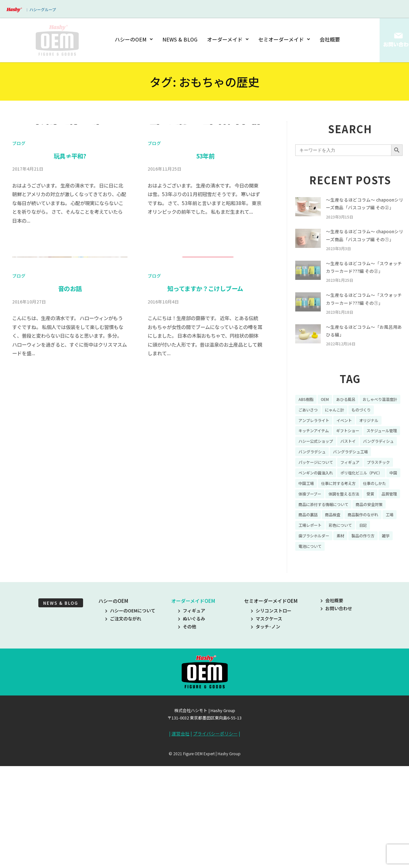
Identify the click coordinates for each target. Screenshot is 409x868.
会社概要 (330, 39)
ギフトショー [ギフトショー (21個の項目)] (384, 465)
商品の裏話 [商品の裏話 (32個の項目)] (310, 576)
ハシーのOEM (135, 39)
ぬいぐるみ (192, 724)
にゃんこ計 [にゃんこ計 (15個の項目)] (387, 443)
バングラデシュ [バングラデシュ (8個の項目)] (383, 488)
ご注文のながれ (123, 724)
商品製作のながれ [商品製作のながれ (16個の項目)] (371, 576)
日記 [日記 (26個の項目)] (388, 587)
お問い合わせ (336, 713)
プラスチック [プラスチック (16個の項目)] (342, 510)
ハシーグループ (43, 9)
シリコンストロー (271, 716)
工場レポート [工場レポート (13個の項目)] (328, 587)
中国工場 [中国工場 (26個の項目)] (324, 532)
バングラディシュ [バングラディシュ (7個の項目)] (342, 488)
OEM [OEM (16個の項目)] (328, 432)
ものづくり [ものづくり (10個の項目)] (310, 454)
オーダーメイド (228, 39)
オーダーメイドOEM (193, 706)
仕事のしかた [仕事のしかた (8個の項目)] (312, 543)
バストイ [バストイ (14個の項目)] (307, 488)
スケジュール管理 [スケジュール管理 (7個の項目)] (316, 476)
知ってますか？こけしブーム (205, 565)
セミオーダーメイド (284, 39)
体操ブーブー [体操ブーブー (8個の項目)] (346, 543)
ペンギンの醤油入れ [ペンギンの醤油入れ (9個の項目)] (319, 521)
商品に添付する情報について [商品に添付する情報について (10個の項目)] (328, 565)
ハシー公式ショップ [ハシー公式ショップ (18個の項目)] (361, 476)
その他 (187, 732)
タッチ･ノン (266, 732)
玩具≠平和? (70, 294)
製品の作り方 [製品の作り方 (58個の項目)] (371, 598)
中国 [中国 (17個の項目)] (303, 532)
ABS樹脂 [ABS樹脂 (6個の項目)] (307, 432)
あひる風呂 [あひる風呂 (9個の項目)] (351, 432)
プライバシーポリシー (215, 839)
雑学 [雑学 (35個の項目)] (397, 598)
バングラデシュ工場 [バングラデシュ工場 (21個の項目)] (319, 498)
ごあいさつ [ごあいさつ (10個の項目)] (357, 443)
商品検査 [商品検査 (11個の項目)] (337, 576)
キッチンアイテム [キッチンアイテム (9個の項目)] (346, 465)
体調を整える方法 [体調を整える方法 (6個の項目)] (316, 554)
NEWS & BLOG (180, 39)
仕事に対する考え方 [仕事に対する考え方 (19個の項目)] (360, 532)
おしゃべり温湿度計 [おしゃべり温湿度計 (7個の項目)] (319, 443)
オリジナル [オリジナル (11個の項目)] (310, 465)
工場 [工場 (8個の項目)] (303, 587)
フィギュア (192, 716)
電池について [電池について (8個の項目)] (312, 610)
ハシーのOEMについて (130, 716)
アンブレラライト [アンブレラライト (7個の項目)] (346, 454)
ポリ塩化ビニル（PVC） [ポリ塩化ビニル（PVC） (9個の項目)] (370, 521)
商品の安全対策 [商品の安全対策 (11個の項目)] (380, 565)
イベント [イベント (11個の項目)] (380, 454)
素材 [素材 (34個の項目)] (346, 598)
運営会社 (181, 839)
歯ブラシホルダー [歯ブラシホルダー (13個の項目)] (316, 598)
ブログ (19, 281)
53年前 (205, 294)
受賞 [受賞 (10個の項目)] (346, 554)
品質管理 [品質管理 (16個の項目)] (367, 554)
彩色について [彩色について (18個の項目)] (362, 587)
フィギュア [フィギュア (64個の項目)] (310, 510)
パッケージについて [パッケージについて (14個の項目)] (367, 498)
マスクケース (266, 724)
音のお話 (70, 565)
